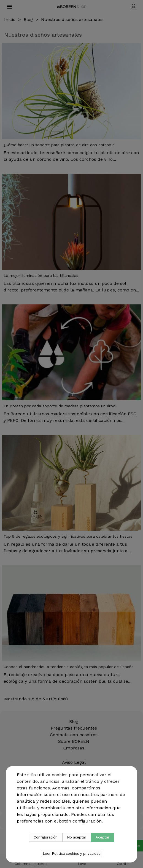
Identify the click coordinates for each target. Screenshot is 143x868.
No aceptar (77, 837)
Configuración (46, 837)
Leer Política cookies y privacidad (72, 854)
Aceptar (102, 837)
